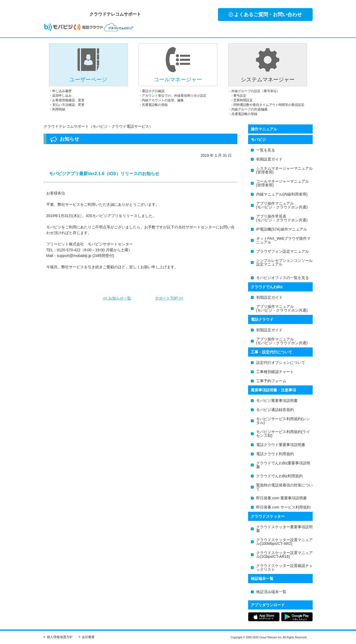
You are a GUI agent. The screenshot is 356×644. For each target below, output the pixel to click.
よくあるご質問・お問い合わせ (265, 15)
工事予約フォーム (271, 381)
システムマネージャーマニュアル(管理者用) (284, 170)
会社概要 (88, 637)
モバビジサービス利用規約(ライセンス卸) (283, 434)
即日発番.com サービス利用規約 (283, 507)
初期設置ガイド (269, 159)
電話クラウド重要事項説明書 (281, 445)
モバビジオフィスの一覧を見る (283, 278)
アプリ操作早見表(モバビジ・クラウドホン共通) (282, 218)
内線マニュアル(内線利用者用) (282, 194)
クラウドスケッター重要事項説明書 (284, 529)
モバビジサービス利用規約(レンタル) (283, 421)
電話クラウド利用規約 (275, 454)
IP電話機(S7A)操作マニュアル (282, 229)
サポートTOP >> (169, 297)
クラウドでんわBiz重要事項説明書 (283, 465)
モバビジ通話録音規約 (275, 410)
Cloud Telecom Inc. (271, 637)
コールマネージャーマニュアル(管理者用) (283, 183)
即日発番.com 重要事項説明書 (281, 498)
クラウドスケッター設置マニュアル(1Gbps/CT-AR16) (284, 555)
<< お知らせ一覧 (117, 297)
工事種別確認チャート (275, 372)
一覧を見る (266, 150)
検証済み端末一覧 (271, 592)
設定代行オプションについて (281, 363)
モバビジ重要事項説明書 (277, 401)
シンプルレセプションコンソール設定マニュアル (284, 262)
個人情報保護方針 (60, 637)
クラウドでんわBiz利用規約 (279, 476)
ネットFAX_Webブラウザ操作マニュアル (283, 240)
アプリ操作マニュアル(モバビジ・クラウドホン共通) (282, 205)
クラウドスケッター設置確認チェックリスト (284, 568)
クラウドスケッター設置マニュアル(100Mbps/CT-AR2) (284, 542)
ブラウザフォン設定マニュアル (283, 251)
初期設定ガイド (269, 297)
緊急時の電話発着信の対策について (284, 487)
